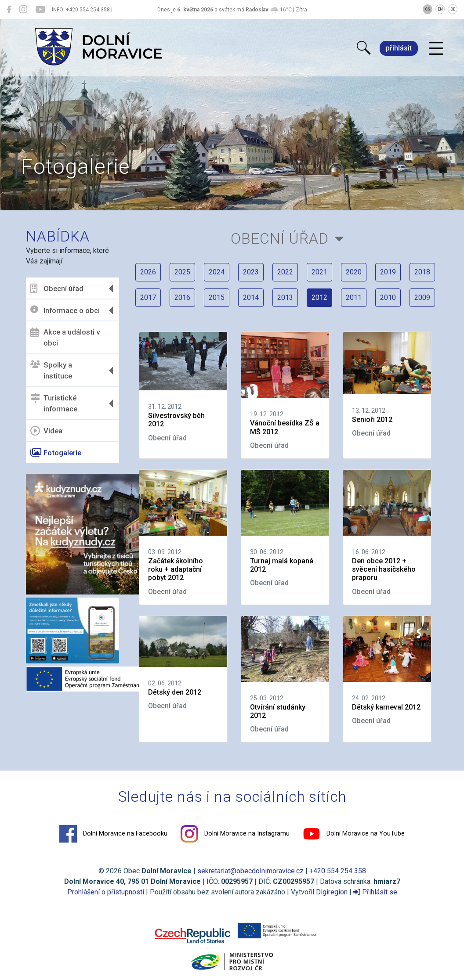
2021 (319, 272)
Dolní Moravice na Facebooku (113, 834)
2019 (388, 272)
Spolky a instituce (51, 371)
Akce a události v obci (65, 338)
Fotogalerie (56, 453)
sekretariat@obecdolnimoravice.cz (250, 871)
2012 (319, 297)
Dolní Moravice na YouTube (354, 834)
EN (440, 9)
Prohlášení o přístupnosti (106, 892)
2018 (422, 272)
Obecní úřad (57, 288)
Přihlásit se (375, 892)
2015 (217, 297)
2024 (217, 272)
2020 (354, 272)
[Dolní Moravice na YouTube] (40, 10)
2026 (148, 272)
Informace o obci (65, 310)
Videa (46, 431)
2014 (251, 297)
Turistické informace (54, 404)
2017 (148, 297)
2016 (182, 297)
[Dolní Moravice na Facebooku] (9, 10)
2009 (422, 297)
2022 (285, 272)
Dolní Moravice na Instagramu (235, 834)
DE (453, 9)
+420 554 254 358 (338, 871)
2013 (285, 297)
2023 (251, 272)
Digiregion (332, 892)
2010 (388, 297)
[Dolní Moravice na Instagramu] (23, 10)
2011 (354, 297)
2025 (182, 272)
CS (428, 9)
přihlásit (399, 48)
